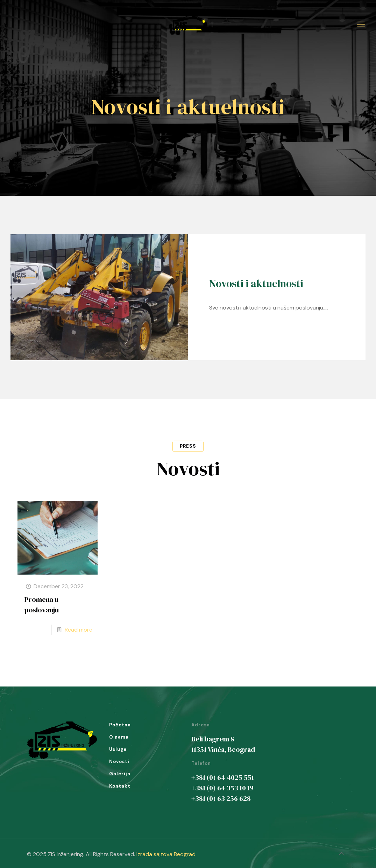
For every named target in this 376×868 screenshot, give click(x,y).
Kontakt (120, 786)
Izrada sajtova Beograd (166, 854)
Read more (79, 630)
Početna (120, 725)
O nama (119, 737)
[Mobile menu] (361, 24)
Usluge (118, 749)
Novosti (119, 762)
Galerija (120, 774)
